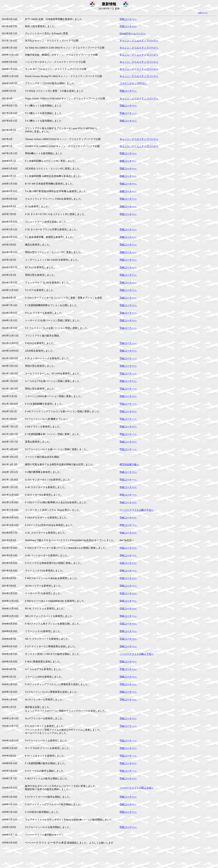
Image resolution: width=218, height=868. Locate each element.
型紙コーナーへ (128, 19)
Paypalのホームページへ (133, 33)
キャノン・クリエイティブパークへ (139, 41)
